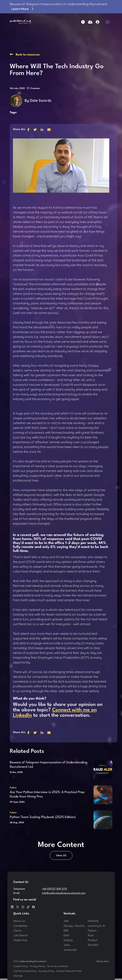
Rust (91, 935)
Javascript (70, 950)
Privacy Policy (38, 966)
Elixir (66, 935)
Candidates (20, 926)
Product (93, 940)
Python (13, 788)
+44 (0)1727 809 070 (54, 889)
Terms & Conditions (58, 966)
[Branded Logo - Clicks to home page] (20, 22)
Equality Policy (46, 971)
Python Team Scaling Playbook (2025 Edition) (43, 817)
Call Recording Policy (25, 971)
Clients (18, 931)
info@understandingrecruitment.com (64, 893)
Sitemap (18, 976)
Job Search (20, 935)
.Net (66, 921)
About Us (19, 921)
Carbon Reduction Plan (69, 971)
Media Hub (20, 940)
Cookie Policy (21, 966)
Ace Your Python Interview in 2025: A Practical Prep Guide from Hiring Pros (47, 794)
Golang (68, 940)
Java (67, 945)
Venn (106, 962)
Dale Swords (41, 100)
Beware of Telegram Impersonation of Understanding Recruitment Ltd (49, 765)
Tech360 (93, 945)
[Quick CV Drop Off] (90, 22)
